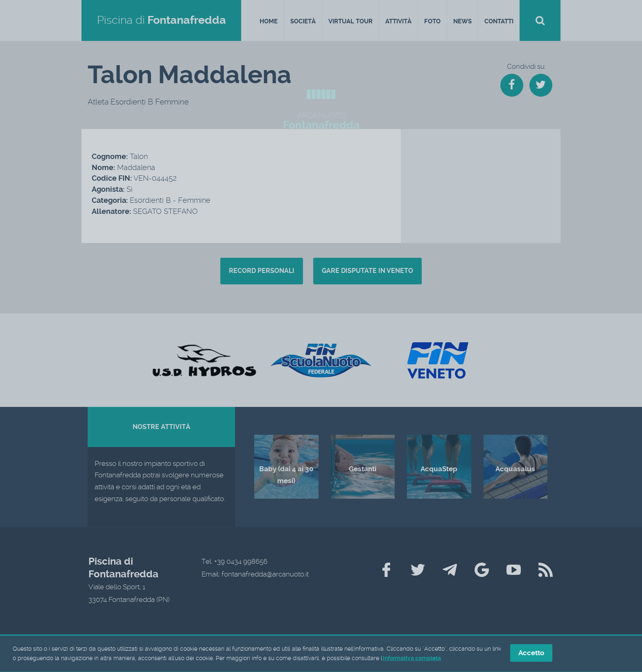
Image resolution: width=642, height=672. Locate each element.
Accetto (531, 654)
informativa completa (412, 659)
